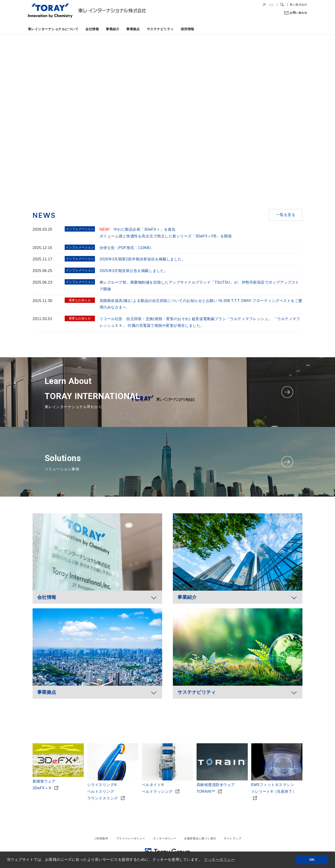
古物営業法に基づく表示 (200, 839)
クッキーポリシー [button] (219, 860)
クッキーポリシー (165, 839)
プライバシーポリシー (131, 839)
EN (271, 5)
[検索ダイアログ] (282, 5)
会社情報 (92, 29)
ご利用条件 (101, 839)
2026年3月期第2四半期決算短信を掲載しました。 (142, 259)
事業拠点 (133, 29)
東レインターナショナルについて (53, 29)
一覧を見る (286, 215)
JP (264, 5)
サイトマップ (233, 839)
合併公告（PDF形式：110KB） (127, 248)
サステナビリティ (160, 29)
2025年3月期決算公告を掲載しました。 (134, 271)
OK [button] (312, 860)
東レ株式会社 (298, 5)
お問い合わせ (298, 13)
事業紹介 (113, 29)
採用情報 (188, 29)
